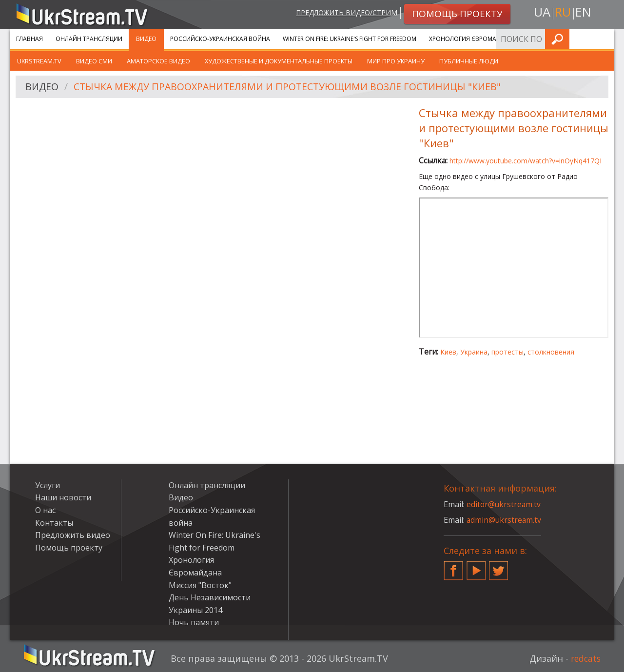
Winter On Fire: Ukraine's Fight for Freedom (350, 39)
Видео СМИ (94, 61)
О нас (45, 510)
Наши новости (63, 497)
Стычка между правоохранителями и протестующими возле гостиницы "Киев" (293, 87)
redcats (585, 658)
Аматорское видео (158, 61)
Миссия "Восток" (200, 585)
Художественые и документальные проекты (279, 61)
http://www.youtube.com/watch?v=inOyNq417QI (526, 161)
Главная (29, 39)
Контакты (54, 523)
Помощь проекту (69, 548)
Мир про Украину (396, 61)
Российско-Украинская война (220, 39)
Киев (448, 352)
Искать (604, 39)
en (585, 13)
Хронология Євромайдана (473, 39)
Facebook (453, 567)
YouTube (476, 567)
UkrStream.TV (39, 61)
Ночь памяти (194, 622)
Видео (146, 39)
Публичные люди (469, 61)
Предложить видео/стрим (344, 13)
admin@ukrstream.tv (505, 520)
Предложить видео (73, 535)
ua (541, 13)
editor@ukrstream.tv (504, 504)
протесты (507, 352)
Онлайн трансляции (89, 39)
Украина (474, 352)
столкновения (551, 352)
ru (563, 13)
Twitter (499, 567)
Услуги (541, 39)
